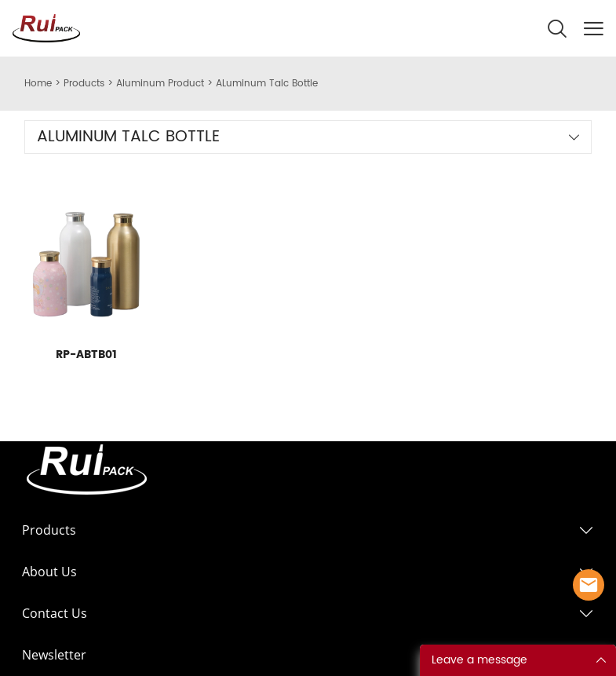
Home (38, 84)
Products (84, 84)
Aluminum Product (160, 84)
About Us (49, 572)
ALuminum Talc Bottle (267, 84)
